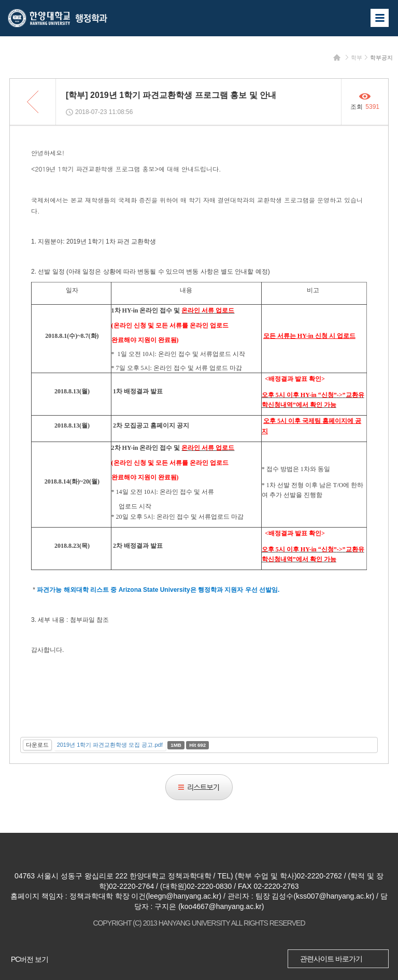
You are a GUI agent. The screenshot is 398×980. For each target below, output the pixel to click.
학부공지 (381, 58)
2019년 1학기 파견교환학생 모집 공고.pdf (110, 745)
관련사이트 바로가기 (331, 959)
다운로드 (37, 745)
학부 (357, 58)
